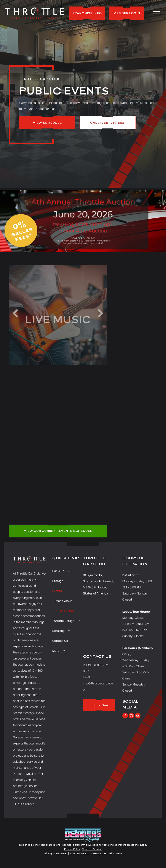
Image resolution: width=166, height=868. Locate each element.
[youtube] (138, 716)
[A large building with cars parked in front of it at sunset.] (82, 396)
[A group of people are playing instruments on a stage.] (34, 494)
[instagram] (131, 716)
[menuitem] (68, 571)
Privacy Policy (72, 849)
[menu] (156, 13)
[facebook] (125, 716)
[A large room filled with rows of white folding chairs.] (82, 445)
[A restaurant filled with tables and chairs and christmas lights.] (34, 396)
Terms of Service (92, 849)
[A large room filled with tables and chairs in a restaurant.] (34, 445)
